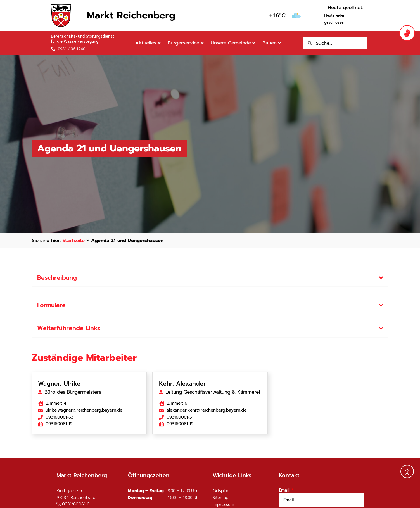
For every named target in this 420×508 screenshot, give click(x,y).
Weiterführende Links (69, 328)
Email (285, 490)
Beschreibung (57, 278)
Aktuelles (148, 43)
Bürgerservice (186, 43)
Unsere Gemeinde (233, 43)
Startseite (74, 240)
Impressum (223, 505)
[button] (210, 278)
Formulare (51, 305)
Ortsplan (221, 491)
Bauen (272, 43)
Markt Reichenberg (131, 15)
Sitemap (221, 498)
